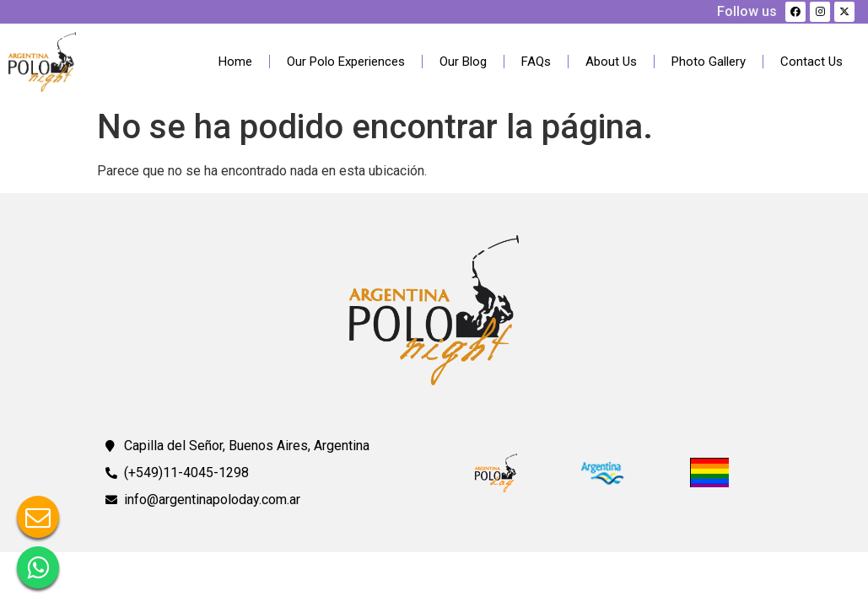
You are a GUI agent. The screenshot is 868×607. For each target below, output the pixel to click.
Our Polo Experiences (346, 62)
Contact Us (811, 62)
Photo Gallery (709, 62)
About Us (611, 62)
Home (235, 62)
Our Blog (463, 62)
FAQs (536, 62)
